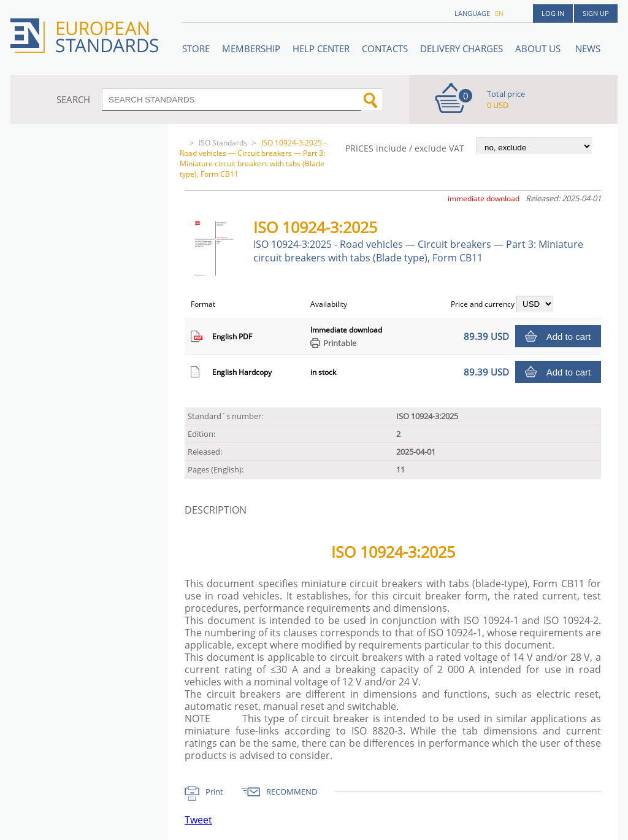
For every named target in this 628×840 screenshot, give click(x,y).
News (588, 48)
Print (214, 792)
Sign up (596, 13)
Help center (321, 48)
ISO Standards (223, 143)
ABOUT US (539, 48)
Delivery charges (461, 48)
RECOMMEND (292, 792)
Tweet (198, 820)
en (499, 13)
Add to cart (569, 337)
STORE (196, 48)
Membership (251, 48)
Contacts (385, 48)
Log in (553, 13)
